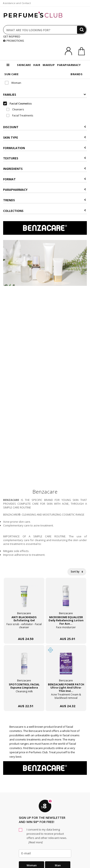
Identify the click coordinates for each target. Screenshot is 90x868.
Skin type (44, 137)
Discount (44, 127)
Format (44, 179)
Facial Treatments (20, 115)
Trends (44, 200)
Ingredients (44, 169)
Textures (44, 158)
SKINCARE (24, 65)
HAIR (37, 65)
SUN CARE (11, 74)
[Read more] (35, 842)
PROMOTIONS (14, 41)
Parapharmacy (44, 190)
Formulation (44, 148)
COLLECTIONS (44, 211)
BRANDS (76, 74)
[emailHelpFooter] (45, 853)
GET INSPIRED (12, 36)
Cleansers (15, 109)
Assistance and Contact (17, 3)
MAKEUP (49, 65)
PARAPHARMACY (69, 65)
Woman (13, 83)
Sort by (77, 572)
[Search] (82, 30)
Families (44, 95)
